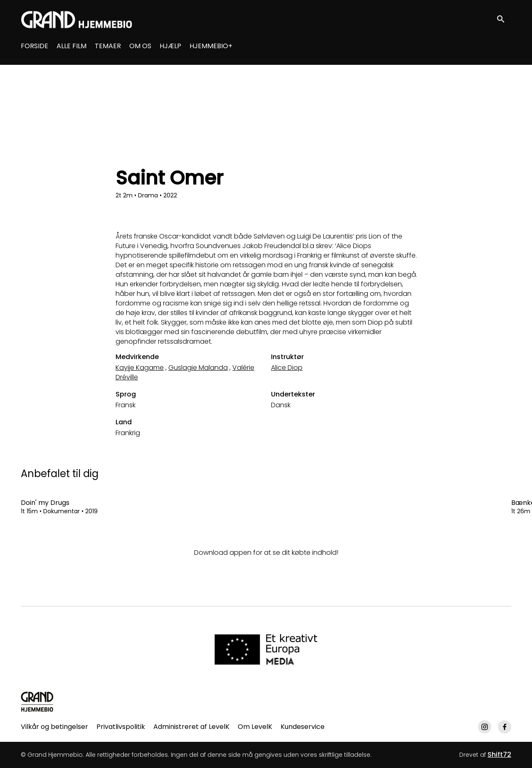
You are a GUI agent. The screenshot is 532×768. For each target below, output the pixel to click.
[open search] (504, 19)
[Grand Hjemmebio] (37, 702)
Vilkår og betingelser (54, 727)
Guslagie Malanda (198, 368)
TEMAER (108, 46)
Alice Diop (287, 368)
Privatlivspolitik (121, 727)
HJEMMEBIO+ (211, 46)
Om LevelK (255, 727)
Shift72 (499, 754)
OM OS (140, 46)
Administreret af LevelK (191, 727)
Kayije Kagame (140, 368)
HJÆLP (170, 46)
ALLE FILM (71, 46)
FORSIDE (34, 46)
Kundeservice (303, 727)
